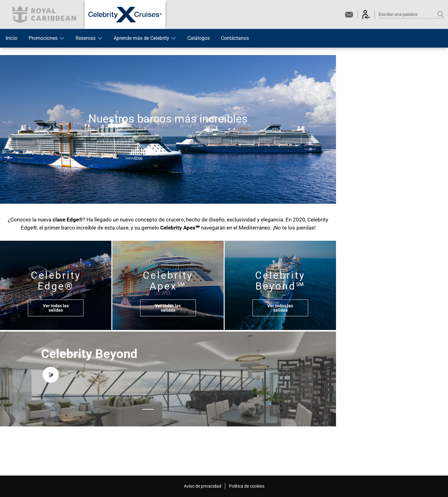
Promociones (47, 38)
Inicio (12, 38)
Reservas (89, 38)
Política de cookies (247, 486)
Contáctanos (235, 38)
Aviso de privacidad (203, 486)
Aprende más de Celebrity (145, 38)
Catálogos (198, 38)
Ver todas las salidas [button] (56, 308)
